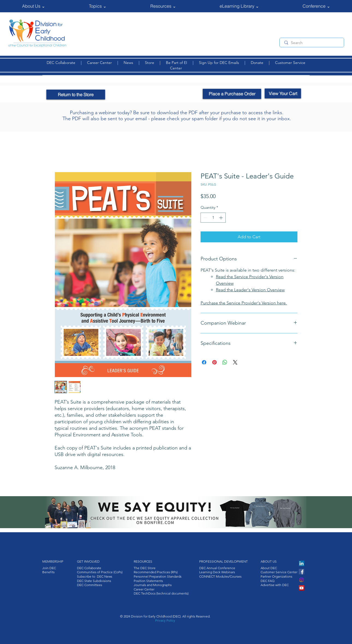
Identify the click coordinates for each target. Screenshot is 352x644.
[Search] (312, 43)
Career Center (99, 63)
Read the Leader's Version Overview (250, 290)
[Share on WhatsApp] (225, 362)
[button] (33, 6)
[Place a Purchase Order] (232, 94)
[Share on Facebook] (204, 362)
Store (151, 63)
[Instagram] (302, 580)
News (128, 63)
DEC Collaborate (61, 63)
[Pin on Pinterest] (214, 362)
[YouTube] (302, 588)
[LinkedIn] (302, 563)
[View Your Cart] (283, 93)
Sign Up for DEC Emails (220, 63)
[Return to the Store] (76, 95)
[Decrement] (205, 218)
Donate (258, 63)
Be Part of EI (177, 63)
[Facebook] (302, 572)
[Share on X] (235, 362)
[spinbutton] (213, 218)
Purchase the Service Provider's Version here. (244, 303)
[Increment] (221, 218)
